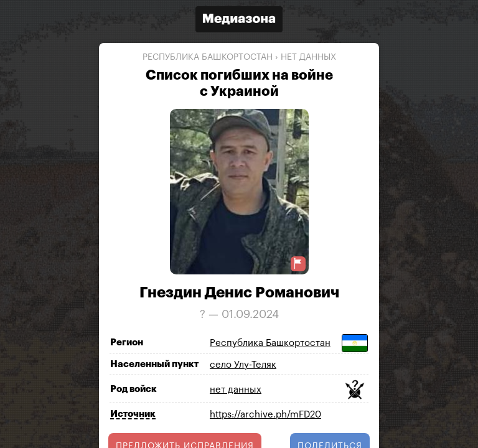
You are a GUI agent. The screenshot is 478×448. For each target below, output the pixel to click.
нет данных (308, 57)
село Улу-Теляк (243, 365)
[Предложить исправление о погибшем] (298, 264)
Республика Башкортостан (208, 57)
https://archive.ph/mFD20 (265, 415)
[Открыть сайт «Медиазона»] (239, 21)
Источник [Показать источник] (133, 414)
